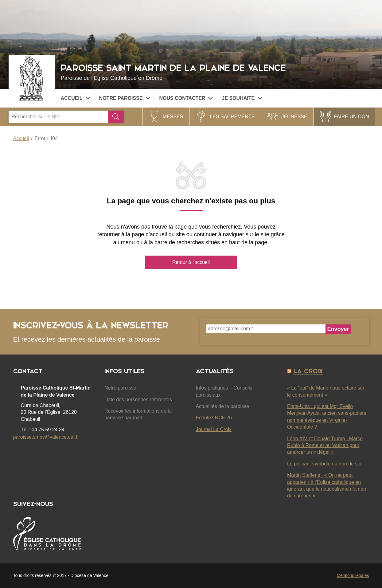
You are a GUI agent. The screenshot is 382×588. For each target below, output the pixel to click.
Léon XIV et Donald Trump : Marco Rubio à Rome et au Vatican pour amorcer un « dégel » (325, 445)
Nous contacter (186, 98)
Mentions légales (353, 575)
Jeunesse (294, 117)
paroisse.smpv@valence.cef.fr (46, 437)
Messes (173, 117)
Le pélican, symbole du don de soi (324, 464)
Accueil (75, 98)
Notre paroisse (125, 98)
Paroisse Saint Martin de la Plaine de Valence (216, 71)
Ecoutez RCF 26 (214, 418)
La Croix (308, 371)
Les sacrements (232, 117)
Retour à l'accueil (191, 262)
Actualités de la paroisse (222, 406)
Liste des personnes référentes (138, 400)
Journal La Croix (214, 429)
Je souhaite (242, 98)
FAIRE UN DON (352, 117)
